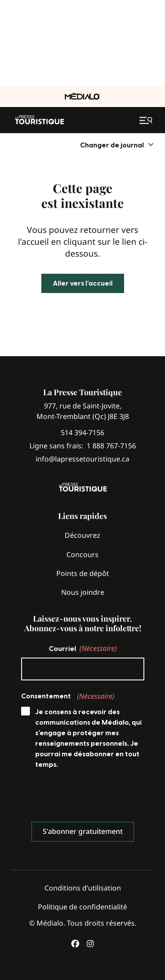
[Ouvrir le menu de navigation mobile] (147, 120)
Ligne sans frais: (83, 446)
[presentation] (88, 798)
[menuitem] (117, 145)
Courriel (83, 648)
